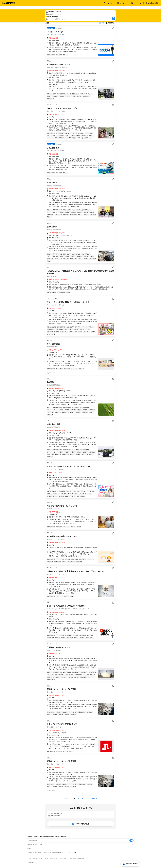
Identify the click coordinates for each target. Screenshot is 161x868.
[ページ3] (83, 798)
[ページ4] (87, 798)
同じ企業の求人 (51, 373)
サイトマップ (45, 859)
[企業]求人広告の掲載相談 (77, 859)
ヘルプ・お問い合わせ (34, 859)
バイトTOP (31, 853)
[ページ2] (78, 798)
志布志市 (46, 853)
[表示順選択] (111, 23)
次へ (93, 798)
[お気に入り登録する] (113, 28)
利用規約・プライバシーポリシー (59, 859)
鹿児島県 (39, 853)
